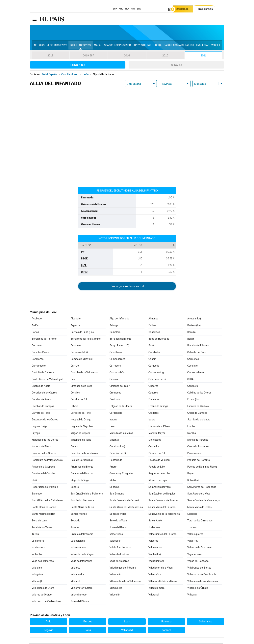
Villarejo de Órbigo (198, 588)
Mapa (97, 46)
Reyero (191, 474)
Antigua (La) (194, 319)
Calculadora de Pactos (179, 46)
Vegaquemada (156, 562)
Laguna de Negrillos (82, 427)
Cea (73, 380)
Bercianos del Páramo (44, 339)
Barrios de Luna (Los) (83, 333)
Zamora (166, 631)
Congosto (193, 386)
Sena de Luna (39, 521)
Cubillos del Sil (79, 400)
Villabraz (76, 568)
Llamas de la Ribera (159, 427)
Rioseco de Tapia (158, 481)
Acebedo (37, 319)
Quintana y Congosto (121, 474)
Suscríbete (184, 9)
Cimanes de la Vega (82, 386)
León (112, 427)
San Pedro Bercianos (82, 501)
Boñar (191, 339)
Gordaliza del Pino (81, 413)
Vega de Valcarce (119, 562)
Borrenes (37, 346)
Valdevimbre (155, 548)
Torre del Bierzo (118, 528)
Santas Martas (79, 514)
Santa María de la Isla (83, 508)
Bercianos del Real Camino (86, 339)
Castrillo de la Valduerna (84, 373)
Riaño (35, 481)
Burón (152, 346)
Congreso (78, 66)
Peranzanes (194, 454)
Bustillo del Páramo (198, 346)
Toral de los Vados (42, 528)
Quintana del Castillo (43, 474)
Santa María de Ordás (199, 508)
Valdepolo (115, 541)
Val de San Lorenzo (120, 548)
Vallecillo (37, 555)
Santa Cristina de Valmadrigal (204, 501)
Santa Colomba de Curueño (125, 501)
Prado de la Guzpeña (43, 467)
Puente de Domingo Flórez (202, 467)
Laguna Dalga (39, 427)
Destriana (115, 400)
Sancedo (37, 494)
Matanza (114, 440)
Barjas (35, 333)
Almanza (153, 319)
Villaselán (115, 595)
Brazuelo (76, 346)
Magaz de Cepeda (81, 434)
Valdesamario (78, 548)
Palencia (166, 622)
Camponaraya (117, 360)
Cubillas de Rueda (42, 400)
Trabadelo (154, 528)
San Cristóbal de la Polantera (87, 494)
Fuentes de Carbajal (198, 407)
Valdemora (38, 541)
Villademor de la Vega (161, 568)
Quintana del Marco (82, 474)
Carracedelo (39, 366)
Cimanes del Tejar (120, 386)
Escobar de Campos (43, 407)
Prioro (113, 467)
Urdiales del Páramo (82, 535)
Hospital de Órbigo (81, 420)
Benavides (154, 333)
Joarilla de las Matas (199, 420)
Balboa (152, 326)
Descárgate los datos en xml (127, 287)
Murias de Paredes (198, 440)
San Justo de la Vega (199, 494)
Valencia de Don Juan (199, 548)
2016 (127, 56)
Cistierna (153, 386)
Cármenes (193, 360)
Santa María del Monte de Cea (126, 508)
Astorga (114, 326)
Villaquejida (116, 588)
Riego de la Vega (80, 481)
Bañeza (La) (194, 326)
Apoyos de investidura (148, 46)
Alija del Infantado (119, 319)
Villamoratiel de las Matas (163, 582)
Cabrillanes (116, 353)
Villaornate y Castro (82, 588)
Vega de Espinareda (43, 562)
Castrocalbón (117, 373)
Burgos (88, 622)
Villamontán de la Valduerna (125, 582)
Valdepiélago (78, 541)
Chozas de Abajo (41, 386)
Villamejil (37, 582)
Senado (176, 66)
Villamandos (77, 575)
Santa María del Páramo (162, 508)
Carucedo (154, 366)
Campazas (38, 360)
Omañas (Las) (117, 447)
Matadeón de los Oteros (45, 440)
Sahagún (114, 487)
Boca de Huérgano (159, 339)
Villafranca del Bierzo (199, 568)
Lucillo (191, 427)
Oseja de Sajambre (198, 447)
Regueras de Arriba (159, 474)
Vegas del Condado (198, 562)
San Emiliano (117, 494)
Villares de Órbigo (42, 595)
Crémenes (115, 393)
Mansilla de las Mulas (121, 434)
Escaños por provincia (117, 46)
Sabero (75, 487)
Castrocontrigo (157, 373)
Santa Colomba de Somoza (164, 501)
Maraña (192, 434)
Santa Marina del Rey (44, 514)
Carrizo (75, 366)
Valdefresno (116, 535)
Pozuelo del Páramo (199, 461)
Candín (152, 360)
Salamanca (206, 622)
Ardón (35, 326)
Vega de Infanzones (81, 562)
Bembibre (115, 333)
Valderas (153, 541)
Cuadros (153, 393)
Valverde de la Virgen (82, 555)
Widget (216, 46)
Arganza (75, 326)
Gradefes (153, 413)
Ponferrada (116, 461)
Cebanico (115, 380)
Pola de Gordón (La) (82, 461)
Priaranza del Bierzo (82, 467)
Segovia (49, 631)
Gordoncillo (116, 413)
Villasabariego (79, 595)
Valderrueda (39, 548)
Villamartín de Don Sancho (202, 575)
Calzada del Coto (197, 353)
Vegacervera (194, 555)
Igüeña (113, 420)
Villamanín (115, 575)
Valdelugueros (195, 535)
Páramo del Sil (157, 454)
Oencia (75, 447)
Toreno (75, 528)
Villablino (37, 568)
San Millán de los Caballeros (47, 501)
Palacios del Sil (118, 454)
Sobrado (75, 521)
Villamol (75, 582)
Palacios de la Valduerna (84, 454)
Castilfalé (192, 366)
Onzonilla (154, 447)
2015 (165, 56)
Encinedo (154, 400)
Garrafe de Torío (41, 413)
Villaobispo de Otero (43, 588)
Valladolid (127, 631)
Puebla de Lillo (157, 467)
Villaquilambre (156, 588)
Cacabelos (154, 353)
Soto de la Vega (118, 521)
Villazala (192, 595)
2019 (50, 56)
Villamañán (155, 575)
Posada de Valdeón (159, 461)
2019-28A (89, 56)
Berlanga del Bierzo (120, 339)
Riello (113, 481)
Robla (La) (193, 481)
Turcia (35, 535)
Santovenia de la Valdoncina (164, 514)
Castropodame (196, 373)
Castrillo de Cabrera (43, 373)
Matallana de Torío (81, 440)
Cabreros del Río (80, 353)
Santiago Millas (118, 514)
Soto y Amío (155, 521)
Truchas (192, 528)
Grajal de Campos (197, 413)
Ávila (48, 622)
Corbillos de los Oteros (44, 393)
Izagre (152, 420)
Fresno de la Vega (158, 407)
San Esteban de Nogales (162, 494)
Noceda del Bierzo (42, 447)
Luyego (36, 434)
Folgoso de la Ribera (121, 407)
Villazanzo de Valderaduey (46, 602)
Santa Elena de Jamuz (44, 508)
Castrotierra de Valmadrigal (47, 380)
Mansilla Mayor (157, 434)
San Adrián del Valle (160, 487)
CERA (190, 380)
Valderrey (193, 541)
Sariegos (192, 514)
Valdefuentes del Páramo (162, 535)
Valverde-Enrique (119, 555)
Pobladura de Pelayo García (47, 461)
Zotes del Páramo (80, 602)
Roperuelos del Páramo (45, 487)
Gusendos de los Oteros (45, 420)
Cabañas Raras (40, 353)
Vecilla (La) (155, 555)
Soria (88, 631)
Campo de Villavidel (82, 360)
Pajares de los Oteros (44, 454)
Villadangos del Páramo (123, 568)
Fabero (75, 407)
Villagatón (37, 575)
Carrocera (115, 366)
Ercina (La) (193, 400)
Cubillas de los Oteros (199, 393)
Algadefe (76, 319)
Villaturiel (154, 595)
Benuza (191, 333)
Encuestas (203, 46)
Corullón (75, 393)
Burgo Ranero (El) (119, 346)
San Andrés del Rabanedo (202, 487)
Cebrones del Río (158, 380)
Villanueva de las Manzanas (203, 582)
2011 (203, 56)
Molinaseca (155, 440)
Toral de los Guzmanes (200, 521)
